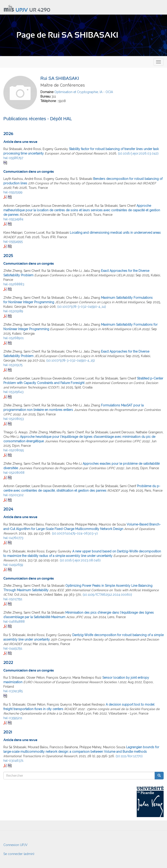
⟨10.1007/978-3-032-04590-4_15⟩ (70, 360)
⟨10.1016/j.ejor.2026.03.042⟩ (138, 153)
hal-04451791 (13, 648)
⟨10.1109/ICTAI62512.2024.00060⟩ (107, 595)
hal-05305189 (13, 311)
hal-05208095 (14, 450)
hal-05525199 (13, 192)
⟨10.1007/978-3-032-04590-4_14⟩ (82, 307)
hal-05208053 (14, 419)
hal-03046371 (13, 761)
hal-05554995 (13, 242)
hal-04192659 (13, 565)
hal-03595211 (13, 718)
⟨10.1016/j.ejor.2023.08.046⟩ (80, 560)
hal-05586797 (13, 158)
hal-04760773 (13, 538)
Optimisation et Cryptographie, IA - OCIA (84, 92)
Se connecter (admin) (19, 854)
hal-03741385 (13, 691)
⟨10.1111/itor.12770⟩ (129, 756)
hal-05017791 (13, 599)
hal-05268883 (14, 284)
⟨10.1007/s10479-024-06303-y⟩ (75, 533)
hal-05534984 (13, 219)
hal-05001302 (13, 495)
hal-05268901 (13, 338)
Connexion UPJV (15, 845)
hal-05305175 (13, 365)
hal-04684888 (14, 622)
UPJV (22, 10)
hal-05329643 (13, 392)
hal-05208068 (14, 473)
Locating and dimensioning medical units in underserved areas (115, 233)
